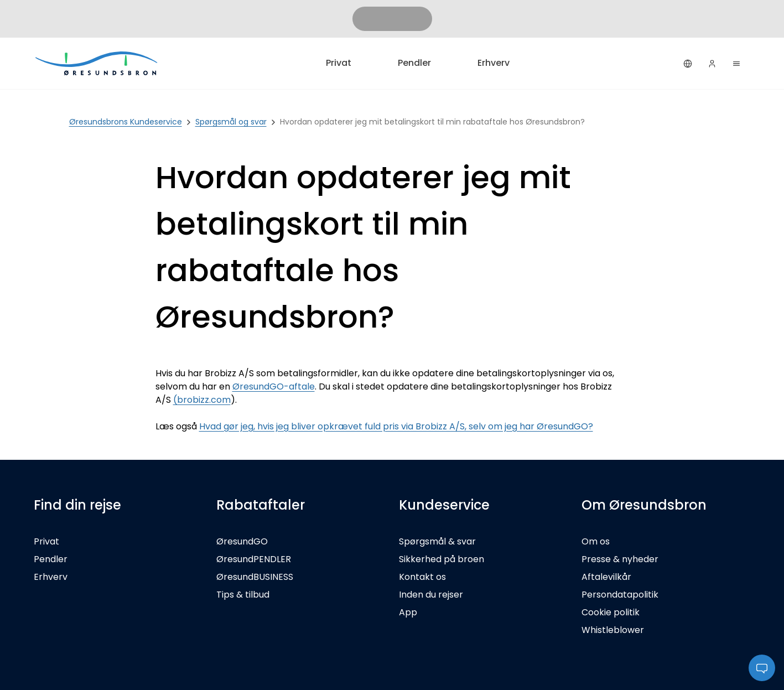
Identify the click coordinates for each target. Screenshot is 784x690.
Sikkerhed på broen (442, 559)
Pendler (414, 63)
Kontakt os (422, 577)
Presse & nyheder (620, 559)
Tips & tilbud (243, 595)
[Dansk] (688, 64)
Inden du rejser (431, 595)
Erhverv (494, 63)
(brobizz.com (202, 400)
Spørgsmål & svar (437, 541)
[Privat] (97, 63)
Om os (596, 541)
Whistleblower (613, 630)
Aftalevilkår (606, 577)
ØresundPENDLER (254, 559)
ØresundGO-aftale (274, 386)
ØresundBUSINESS (255, 577)
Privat (339, 63)
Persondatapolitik (620, 595)
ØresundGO (242, 541)
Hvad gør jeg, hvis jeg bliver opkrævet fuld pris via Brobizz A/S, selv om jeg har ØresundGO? (396, 426)
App (408, 612)
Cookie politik (611, 612)
